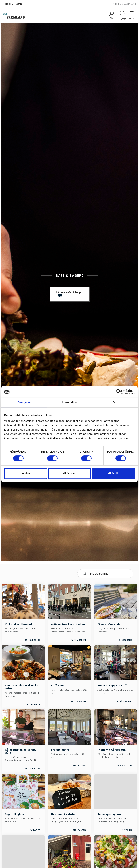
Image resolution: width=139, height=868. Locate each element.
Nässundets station (64, 814)
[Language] (122, 16)
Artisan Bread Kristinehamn (69, 624)
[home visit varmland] (14, 16)
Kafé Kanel (58, 685)
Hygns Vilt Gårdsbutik (111, 750)
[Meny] (132, 16)
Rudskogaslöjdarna (110, 814)
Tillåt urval (70, 473)
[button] (69, 294)
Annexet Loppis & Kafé (112, 685)
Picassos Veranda (109, 624)
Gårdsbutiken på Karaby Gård (21, 751)
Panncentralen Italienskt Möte (21, 687)
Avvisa (26, 473)
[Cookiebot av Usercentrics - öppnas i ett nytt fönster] (119, 392)
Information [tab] (69, 402)
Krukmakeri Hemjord (18, 624)
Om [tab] (115, 402)
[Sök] (111, 16)
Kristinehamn (12, 4)
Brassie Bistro (60, 750)
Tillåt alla (113, 473)
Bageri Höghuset (16, 814)
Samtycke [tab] (24, 402)
